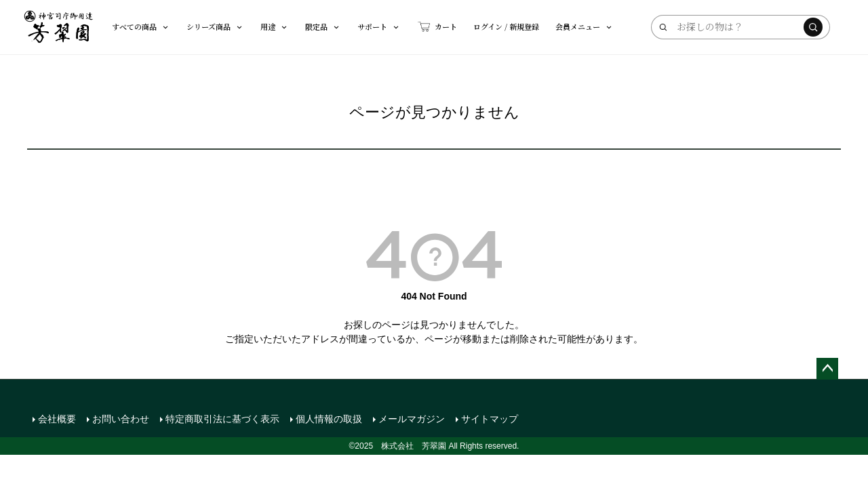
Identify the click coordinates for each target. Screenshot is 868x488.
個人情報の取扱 (329, 419)
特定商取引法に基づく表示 (222, 419)
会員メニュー (585, 26)
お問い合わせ (121, 419)
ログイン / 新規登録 (506, 26)
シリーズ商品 (215, 26)
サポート (379, 26)
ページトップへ (827, 369)
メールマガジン (412, 419)
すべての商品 (141, 26)
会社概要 (57, 419)
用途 (275, 26)
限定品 (323, 26)
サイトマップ (490, 419)
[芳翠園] (59, 27)
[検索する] (813, 27)
